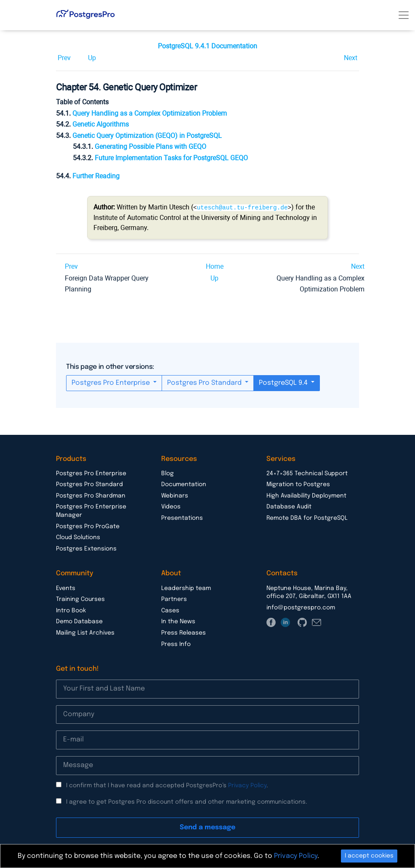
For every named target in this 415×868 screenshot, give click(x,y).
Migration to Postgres (298, 484)
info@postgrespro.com (301, 607)
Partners (174, 599)
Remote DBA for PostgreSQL (307, 518)
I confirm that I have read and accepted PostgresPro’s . (167, 785)
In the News (178, 621)
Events (66, 588)
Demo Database (79, 621)
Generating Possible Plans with (150, 147)
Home (215, 266)
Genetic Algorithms (101, 124)
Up (92, 58)
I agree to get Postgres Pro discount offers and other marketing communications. (187, 802)
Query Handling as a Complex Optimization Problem (150, 113)
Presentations (182, 518)
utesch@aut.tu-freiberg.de (242, 207)
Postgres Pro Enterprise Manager (91, 511)
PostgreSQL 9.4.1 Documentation (207, 46)
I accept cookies (369, 856)
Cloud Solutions (78, 537)
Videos (171, 506)
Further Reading (96, 176)
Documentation (184, 484)
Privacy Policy (247, 785)
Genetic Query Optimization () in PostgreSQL (147, 136)
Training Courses (80, 599)
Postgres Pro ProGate (88, 526)
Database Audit (289, 506)
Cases (170, 610)
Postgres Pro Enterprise (112, 382)
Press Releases (184, 632)
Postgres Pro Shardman (91, 495)
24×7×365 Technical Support (307, 473)
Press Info (176, 644)
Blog (168, 473)
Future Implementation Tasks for (171, 158)
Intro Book (71, 610)
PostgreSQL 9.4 (284, 382)
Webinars (175, 495)
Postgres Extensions (86, 548)
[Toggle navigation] (404, 15)
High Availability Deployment (306, 495)
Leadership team (186, 588)
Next (351, 58)
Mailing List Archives (85, 632)
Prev (64, 58)
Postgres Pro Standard (205, 382)
